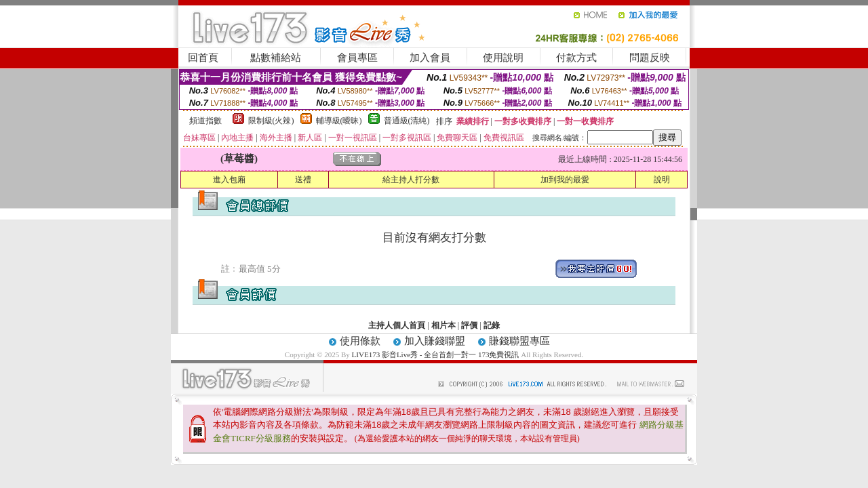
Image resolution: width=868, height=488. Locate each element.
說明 (662, 180)
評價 (469, 325)
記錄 (492, 325)
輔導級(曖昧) (339, 121)
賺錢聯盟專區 (519, 341)
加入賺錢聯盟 (435, 341)
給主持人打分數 (411, 180)
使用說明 (503, 58)
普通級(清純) (407, 121)
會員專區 (357, 58)
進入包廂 (229, 180)
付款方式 (576, 58)
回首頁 (203, 58)
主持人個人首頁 (397, 325)
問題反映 (650, 58)
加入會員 (430, 58)
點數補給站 (276, 58)
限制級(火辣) (271, 121)
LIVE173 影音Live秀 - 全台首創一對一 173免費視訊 (436, 354)
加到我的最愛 (565, 180)
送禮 (303, 180)
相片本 (443, 325)
